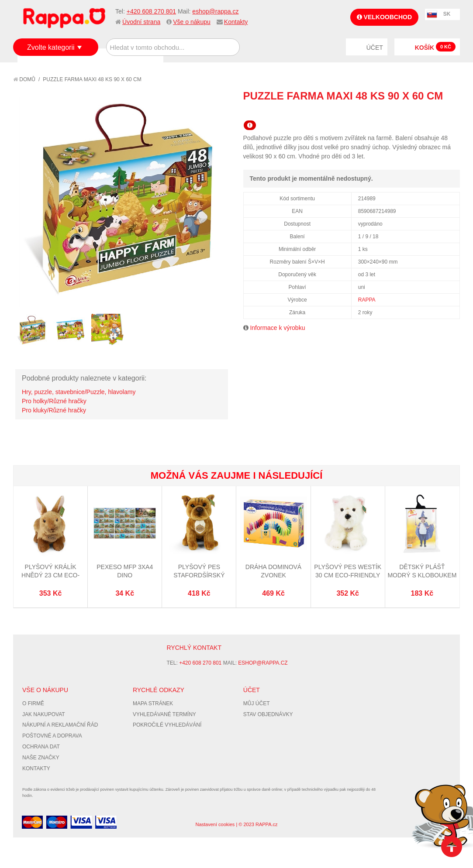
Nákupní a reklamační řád (60, 725)
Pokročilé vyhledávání (167, 725)
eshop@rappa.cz (215, 11)
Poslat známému (416, 112)
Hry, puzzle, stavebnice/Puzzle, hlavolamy (79, 392)
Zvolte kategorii (51, 47)
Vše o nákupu (192, 22)
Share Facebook (434, 112)
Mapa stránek (153, 703)
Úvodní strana (141, 22)
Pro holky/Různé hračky (54, 401)
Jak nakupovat (44, 714)
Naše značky (41, 758)
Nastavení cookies (215, 824)
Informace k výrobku (277, 328)
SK (447, 14)
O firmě (33, 703)
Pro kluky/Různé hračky (54, 410)
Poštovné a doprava (52, 736)
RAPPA (367, 300)
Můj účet (257, 703)
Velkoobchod (384, 17)
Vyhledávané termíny (164, 714)
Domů (24, 79)
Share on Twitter (451, 112)
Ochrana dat (41, 747)
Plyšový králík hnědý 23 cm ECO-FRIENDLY (50, 575)
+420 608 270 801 (151, 11)
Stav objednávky (268, 714)
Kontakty (236, 22)
